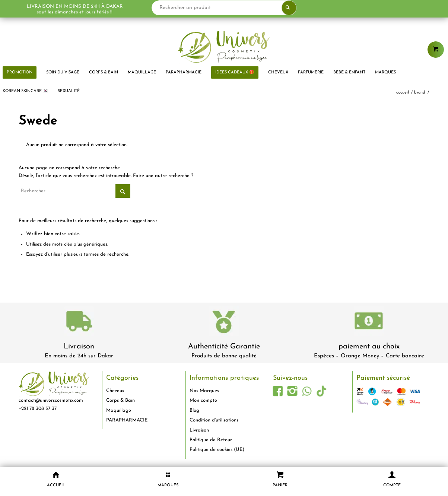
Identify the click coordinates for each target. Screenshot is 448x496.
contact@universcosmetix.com (51, 400)
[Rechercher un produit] (226, 8)
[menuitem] (63, 73)
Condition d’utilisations (214, 420)
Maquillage (119, 410)
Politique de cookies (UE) (217, 450)
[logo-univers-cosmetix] (224, 47)
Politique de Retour (211, 440)
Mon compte (203, 400)
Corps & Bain (120, 400)
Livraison (79, 347)
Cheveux (115, 391)
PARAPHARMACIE (127, 420)
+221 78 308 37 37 (38, 409)
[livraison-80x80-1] (79, 323)
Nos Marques (204, 391)
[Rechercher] (74, 191)
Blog (194, 410)
